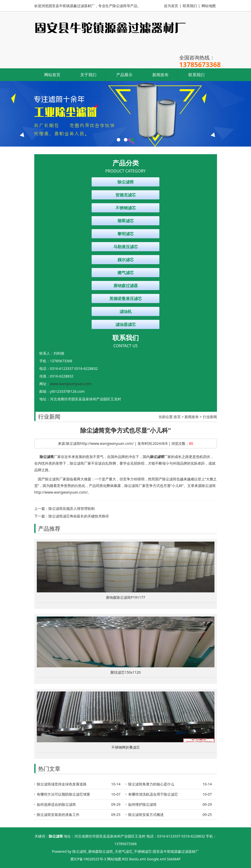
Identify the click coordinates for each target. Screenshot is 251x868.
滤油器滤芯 (126, 324)
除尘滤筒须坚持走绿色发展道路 (62, 784)
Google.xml (156, 859)
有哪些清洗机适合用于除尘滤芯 (153, 794)
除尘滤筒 (126, 182)
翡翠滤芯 (126, 221)
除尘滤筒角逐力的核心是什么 (151, 784)
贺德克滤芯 (126, 195)
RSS (125, 859)
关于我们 (88, 75)
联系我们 (190, 6)
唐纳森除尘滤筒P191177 (125, 597)
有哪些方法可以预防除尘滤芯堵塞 (63, 794)
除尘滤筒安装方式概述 (146, 815)
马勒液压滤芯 (126, 247)
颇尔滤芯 (126, 260)
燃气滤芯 (126, 273)
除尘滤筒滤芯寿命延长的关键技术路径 (79, 516)
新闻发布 (160, 75)
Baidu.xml (138, 859)
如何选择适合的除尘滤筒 (56, 804)
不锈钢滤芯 (126, 208)
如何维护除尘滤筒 (142, 804)
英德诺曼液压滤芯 (126, 298)
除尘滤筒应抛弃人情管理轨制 (72, 508)
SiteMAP (174, 859)
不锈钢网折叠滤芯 (126, 747)
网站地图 (209, 6)
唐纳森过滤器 (126, 286)
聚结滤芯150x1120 (125, 672)
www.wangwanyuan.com (71, 384)
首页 (177, 417)
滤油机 (126, 311)
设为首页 (171, 6)
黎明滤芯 (126, 234)
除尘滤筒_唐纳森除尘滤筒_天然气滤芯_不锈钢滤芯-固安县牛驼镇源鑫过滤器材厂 (136, 851)
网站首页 (52, 75)
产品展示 (124, 75)
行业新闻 (210, 417)
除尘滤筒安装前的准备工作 (58, 815)
